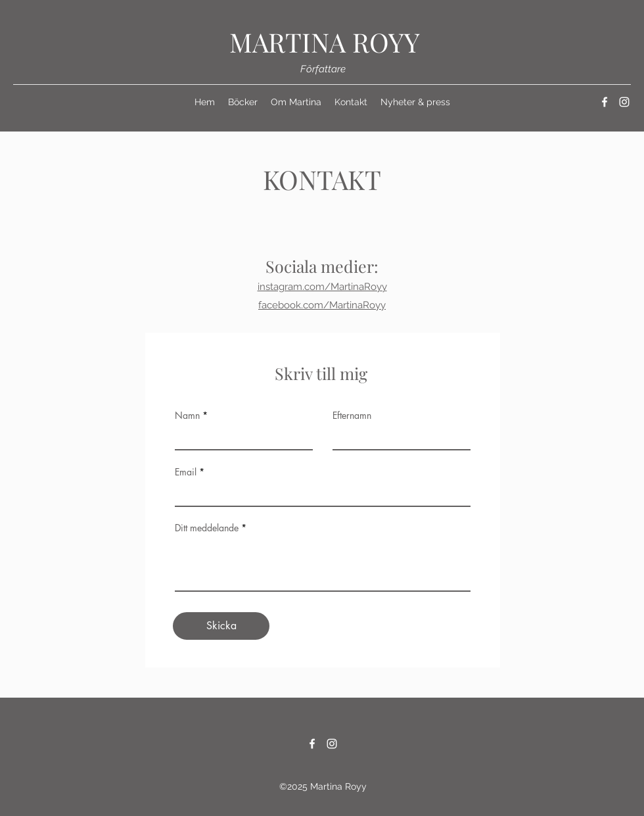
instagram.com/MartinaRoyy (322, 287)
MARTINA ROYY (325, 42)
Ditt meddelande (207, 528)
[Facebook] (605, 102)
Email (186, 472)
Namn (187, 416)
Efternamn (352, 416)
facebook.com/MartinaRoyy (322, 305)
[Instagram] (624, 102)
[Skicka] (221, 626)
